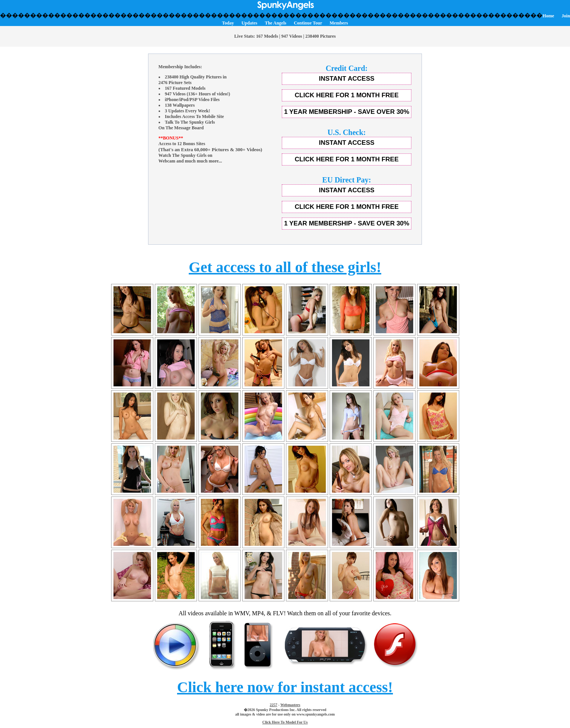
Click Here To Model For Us (285, 722)
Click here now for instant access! (285, 687)
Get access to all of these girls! (285, 267)
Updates (249, 23)
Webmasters (290, 705)
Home (548, 16)
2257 (274, 705)
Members (339, 23)
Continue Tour (308, 23)
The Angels (276, 23)
